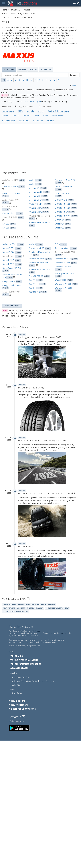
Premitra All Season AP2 (39, 216)
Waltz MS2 (60, 228)
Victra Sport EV (61, 212)
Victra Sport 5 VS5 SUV (65, 273)
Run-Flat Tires (9, 732)
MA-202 (6, 224)
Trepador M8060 (62, 248)
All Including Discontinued (15, 739)
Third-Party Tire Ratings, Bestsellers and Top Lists (32, 809)
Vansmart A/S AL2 (63, 259)
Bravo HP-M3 (8, 260)
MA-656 (6, 228)
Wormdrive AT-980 (63, 284)
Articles (14, 801)
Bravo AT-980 (8, 252)
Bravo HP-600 (8, 256)
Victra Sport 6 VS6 (63, 208)
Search (74, 75)
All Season (46, 69)
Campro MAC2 (9, 281)
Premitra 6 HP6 (35, 212)
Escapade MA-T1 (10, 217)
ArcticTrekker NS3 (10, 187)
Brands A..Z (15, 10)
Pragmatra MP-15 (36, 248)
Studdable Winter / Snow (57, 736)
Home (4, 10)
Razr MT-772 (34, 292)
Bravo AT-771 (8, 248)
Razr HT (32, 288)
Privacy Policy (16, 821)
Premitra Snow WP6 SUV (39, 269)
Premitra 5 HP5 (35, 208)
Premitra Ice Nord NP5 (65, 180)
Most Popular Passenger (14, 736)
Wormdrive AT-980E (64, 288)
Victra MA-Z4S (61, 200)
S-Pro (57, 244)
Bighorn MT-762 (9, 244)
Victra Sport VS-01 (63, 216)
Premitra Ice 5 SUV (37, 259)
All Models (9, 69)
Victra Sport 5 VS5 (63, 204)
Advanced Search (19, 795)
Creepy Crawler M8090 (12, 285)
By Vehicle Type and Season (23, 13)
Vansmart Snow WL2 (64, 267)
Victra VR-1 (60, 220)
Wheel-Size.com (17, 828)
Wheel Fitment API (18, 832)
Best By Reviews (48, 732)
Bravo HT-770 (8, 264)
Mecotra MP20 (35, 200)
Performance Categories (21, 17)
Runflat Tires (16, 813)
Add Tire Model (12, 306)
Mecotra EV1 (34, 188)
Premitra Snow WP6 (64, 187)
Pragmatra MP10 (36, 204)
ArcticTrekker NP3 (10, 180)
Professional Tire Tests (20, 805)
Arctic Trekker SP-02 (11, 193)
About (13, 817)
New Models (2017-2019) (28, 732)
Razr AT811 (34, 284)
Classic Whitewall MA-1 (12, 207)
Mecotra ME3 (35, 196)
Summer (22, 69)
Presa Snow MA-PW (64, 193)
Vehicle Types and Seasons (24, 787)
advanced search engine (30, 101)
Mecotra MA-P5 (36, 192)
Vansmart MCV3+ (63, 263)
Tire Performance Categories (26, 791)
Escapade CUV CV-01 (11, 292)
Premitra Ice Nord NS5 (38, 263)
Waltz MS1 (60, 224)
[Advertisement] (40, 147)
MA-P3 (32, 184)
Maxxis (27, 10)
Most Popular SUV (35, 736)
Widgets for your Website (22, 836)
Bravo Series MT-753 (12, 268)
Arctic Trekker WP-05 (11, 200)
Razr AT (32, 280)
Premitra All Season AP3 (39, 222)
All (4, 80)
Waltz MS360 (61, 280)
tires (38, 758)
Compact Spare (9, 213)
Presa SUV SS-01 (36, 276)
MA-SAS (32, 244)
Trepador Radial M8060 (65, 252)
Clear (74, 85)
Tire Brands (17, 783)
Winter (33, 69)
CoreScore (64, 761)
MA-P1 (32, 180)
